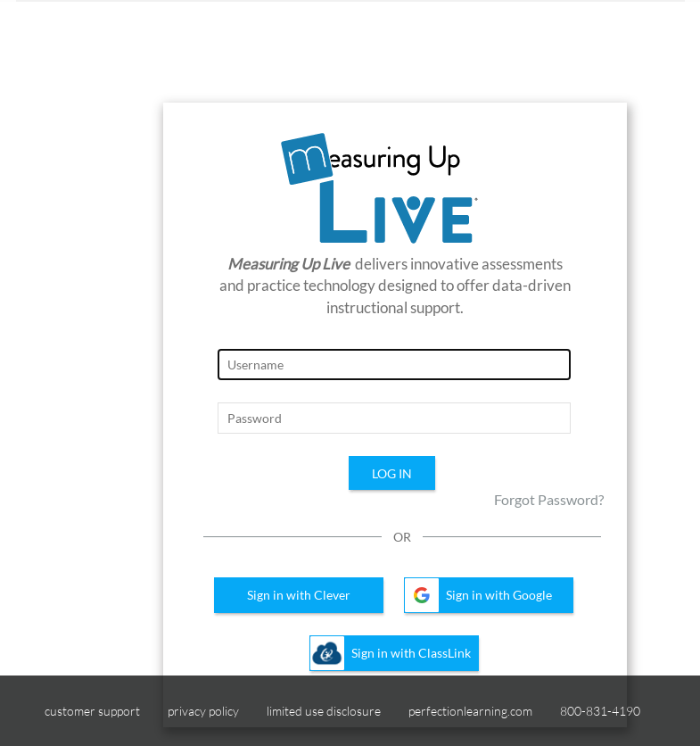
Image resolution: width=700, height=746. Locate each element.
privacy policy (203, 711)
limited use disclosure (324, 711)
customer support (92, 711)
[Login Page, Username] (394, 365)
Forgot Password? (549, 499)
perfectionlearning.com (470, 711)
